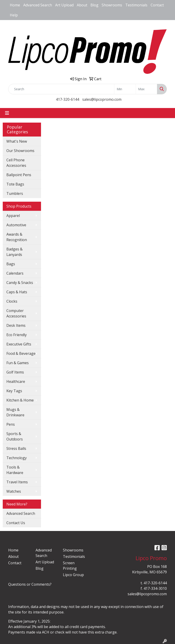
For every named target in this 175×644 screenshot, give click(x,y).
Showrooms (112, 5)
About (82, 5)
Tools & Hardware (15, 470)
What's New (17, 141)
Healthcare (16, 381)
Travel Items (17, 482)
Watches (14, 491)
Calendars (15, 273)
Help (14, 15)
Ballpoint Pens (19, 175)
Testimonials (136, 5)
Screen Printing (70, 566)
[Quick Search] (61, 89)
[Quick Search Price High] (146, 89)
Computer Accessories (16, 313)
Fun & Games (18, 363)
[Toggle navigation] (7, 113)
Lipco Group (73, 575)
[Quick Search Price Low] (125, 89)
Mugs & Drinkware (15, 412)
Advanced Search (38, 5)
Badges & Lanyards (14, 252)
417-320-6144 (67, 99)
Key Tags (14, 391)
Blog (94, 5)
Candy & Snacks (20, 283)
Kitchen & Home (20, 400)
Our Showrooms (20, 151)
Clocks (12, 301)
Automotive (16, 225)
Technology (17, 458)
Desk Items (16, 325)
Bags (11, 264)
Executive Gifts (19, 344)
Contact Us (16, 523)
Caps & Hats (17, 292)
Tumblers (15, 193)
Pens (11, 424)
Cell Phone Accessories (16, 163)
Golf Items (15, 372)
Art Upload (64, 5)
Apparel (13, 216)
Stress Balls (16, 448)
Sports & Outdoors (15, 436)
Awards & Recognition (17, 237)
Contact (157, 5)
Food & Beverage (21, 353)
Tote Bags (15, 184)
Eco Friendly (17, 335)
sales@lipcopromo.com (102, 99)
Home (15, 5)
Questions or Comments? (30, 584)
